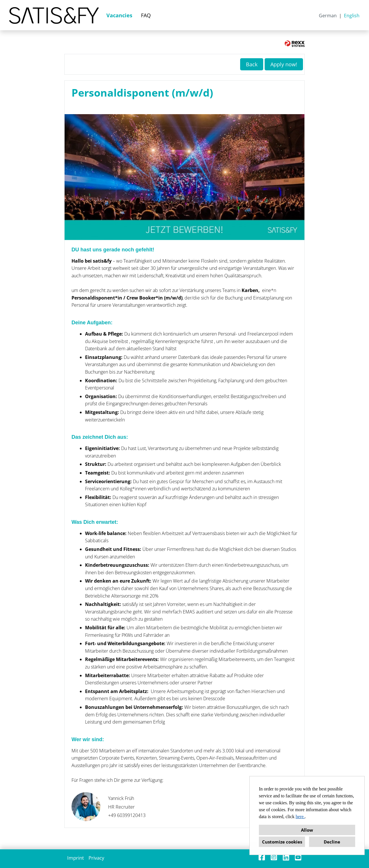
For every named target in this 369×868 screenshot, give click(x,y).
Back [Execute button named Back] (252, 64)
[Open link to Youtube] (298, 857)
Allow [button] (307, 830)
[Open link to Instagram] (274, 857)
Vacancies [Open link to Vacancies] (119, 15)
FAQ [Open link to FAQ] (146, 15)
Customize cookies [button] (282, 842)
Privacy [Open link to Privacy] (96, 858)
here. (300, 817)
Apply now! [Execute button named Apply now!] (284, 64)
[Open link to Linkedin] (286, 857)
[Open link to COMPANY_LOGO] (54, 15)
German (328, 16)
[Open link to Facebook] (262, 857)
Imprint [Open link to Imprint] (76, 858)
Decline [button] (332, 842)
